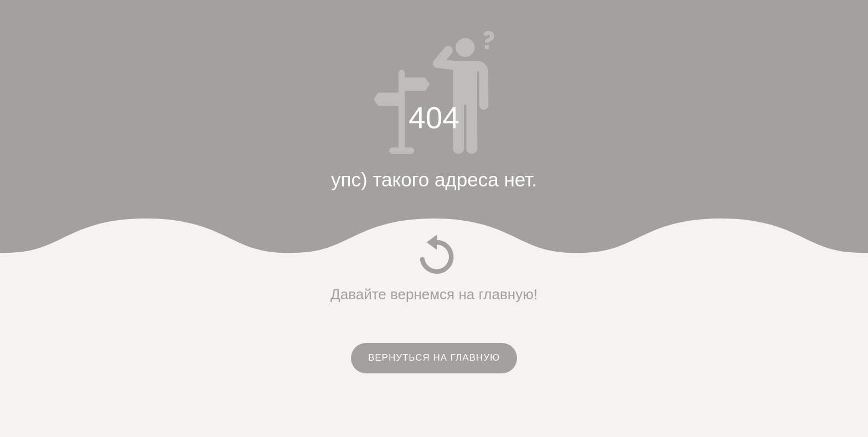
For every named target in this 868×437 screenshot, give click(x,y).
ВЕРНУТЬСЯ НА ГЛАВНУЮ (434, 358)
